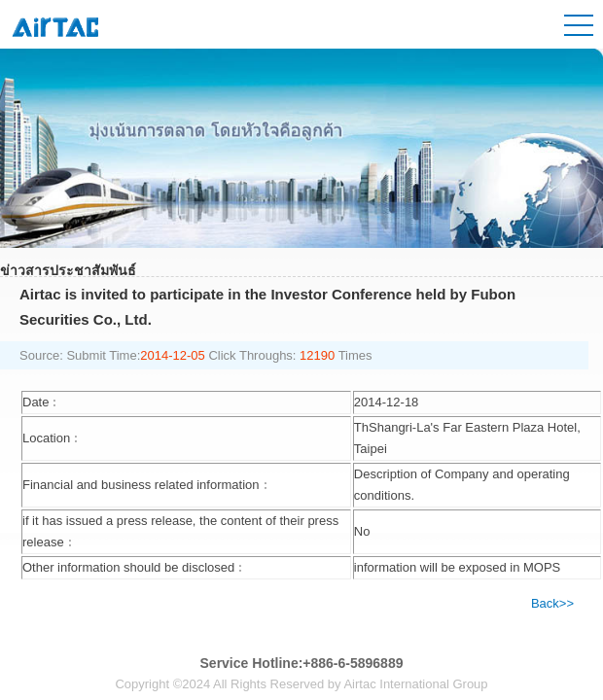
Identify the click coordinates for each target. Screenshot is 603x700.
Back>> (552, 603)
